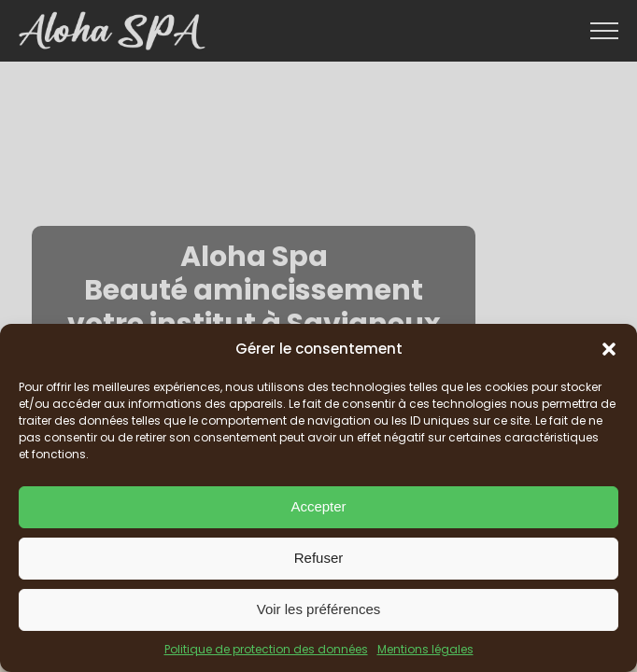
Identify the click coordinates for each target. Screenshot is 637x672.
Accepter (318, 506)
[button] (609, 349)
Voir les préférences (319, 609)
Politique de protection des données (266, 649)
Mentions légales (425, 649)
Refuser (319, 558)
